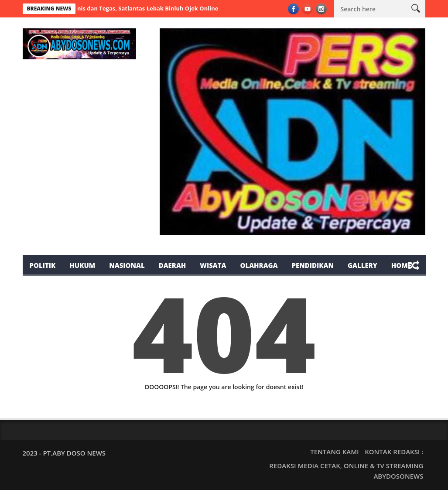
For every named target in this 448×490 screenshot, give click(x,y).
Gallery (363, 265)
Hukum (82, 265)
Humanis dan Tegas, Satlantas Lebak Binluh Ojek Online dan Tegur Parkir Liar (173, 8)
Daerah (173, 265)
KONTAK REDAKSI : (394, 452)
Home (401, 265)
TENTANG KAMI (334, 452)
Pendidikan (313, 265)
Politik (43, 265)
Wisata (213, 265)
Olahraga (259, 265)
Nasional (127, 265)
